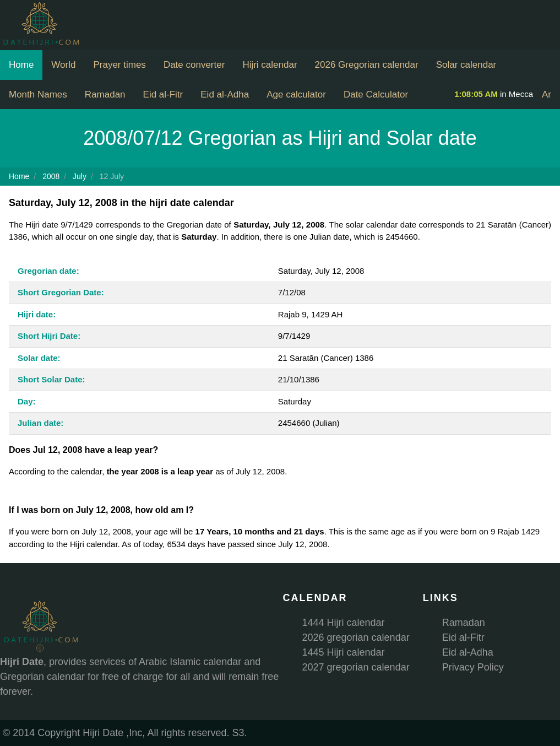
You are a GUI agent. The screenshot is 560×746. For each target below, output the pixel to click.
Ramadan (105, 94)
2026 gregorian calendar (356, 637)
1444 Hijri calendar (344, 623)
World (63, 65)
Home (21, 65)
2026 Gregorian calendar (367, 65)
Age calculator (296, 94)
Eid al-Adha (225, 94)
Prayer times (119, 65)
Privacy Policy (473, 667)
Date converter (194, 65)
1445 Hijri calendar (344, 652)
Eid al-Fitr (163, 94)
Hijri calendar (270, 65)
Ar (547, 94)
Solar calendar (466, 65)
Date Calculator (376, 94)
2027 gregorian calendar (356, 667)
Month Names (38, 94)
